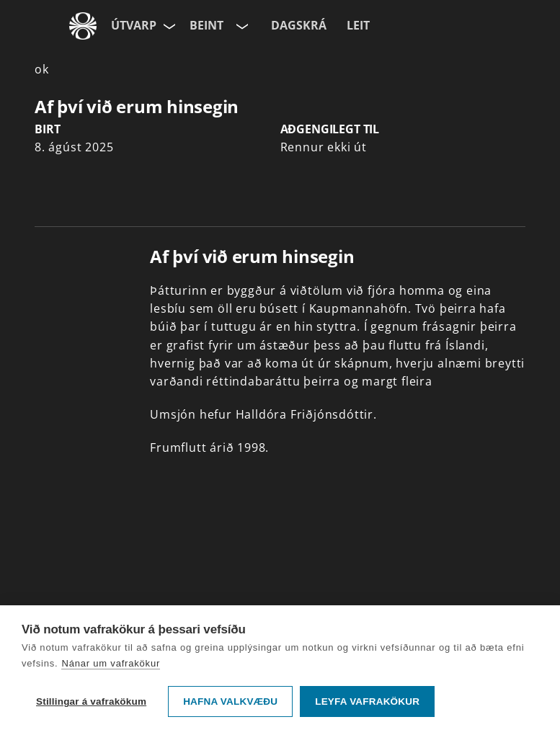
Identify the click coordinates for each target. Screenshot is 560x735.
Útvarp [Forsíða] (134, 25)
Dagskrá (299, 25)
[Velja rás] (241, 26)
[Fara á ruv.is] (83, 26)
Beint (206, 25)
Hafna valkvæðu (230, 701)
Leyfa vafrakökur (367, 701)
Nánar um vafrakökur (111, 663)
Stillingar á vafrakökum (91, 701)
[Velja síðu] (168, 26)
